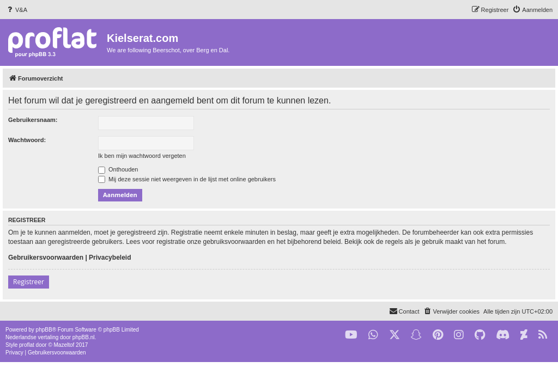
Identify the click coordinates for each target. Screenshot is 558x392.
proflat (27, 345)
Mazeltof (64, 345)
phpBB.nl (84, 337)
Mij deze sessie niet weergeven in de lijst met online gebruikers (187, 179)
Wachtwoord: (27, 140)
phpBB (44, 330)
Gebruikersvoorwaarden (46, 258)
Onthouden (118, 169)
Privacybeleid (110, 258)
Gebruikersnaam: (33, 120)
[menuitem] (16, 10)
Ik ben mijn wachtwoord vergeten (142, 156)
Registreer (29, 282)
